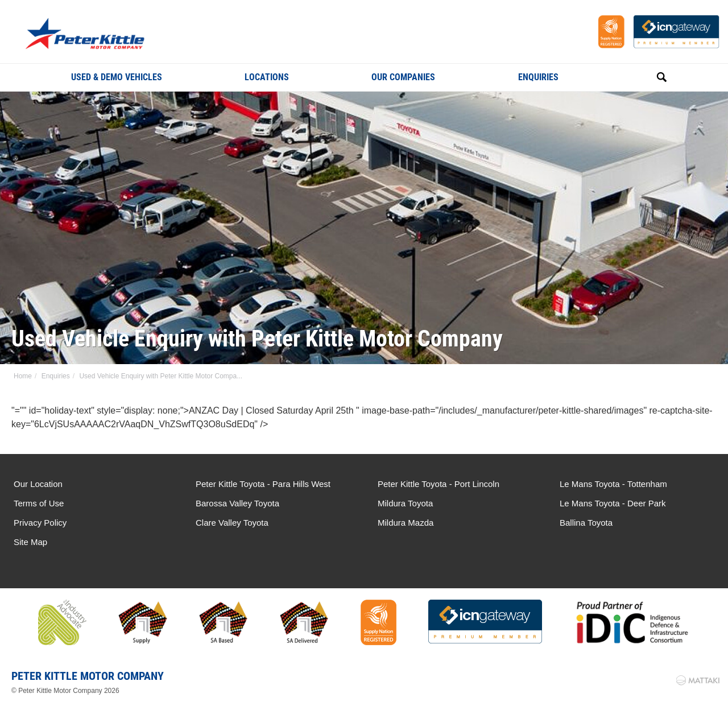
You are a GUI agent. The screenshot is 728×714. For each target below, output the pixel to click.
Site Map (30, 542)
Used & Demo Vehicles (117, 77)
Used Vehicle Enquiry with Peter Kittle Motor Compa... (161, 376)
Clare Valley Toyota (232, 523)
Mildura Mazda (406, 523)
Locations (267, 77)
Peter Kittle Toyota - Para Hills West (263, 484)
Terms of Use (39, 503)
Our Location (38, 484)
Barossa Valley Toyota (237, 503)
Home (23, 376)
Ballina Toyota (586, 523)
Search (649, 77)
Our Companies (403, 77)
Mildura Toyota (405, 503)
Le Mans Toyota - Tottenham (613, 484)
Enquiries (538, 77)
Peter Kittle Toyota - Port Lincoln (439, 484)
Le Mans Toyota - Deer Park (613, 503)
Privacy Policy (40, 523)
